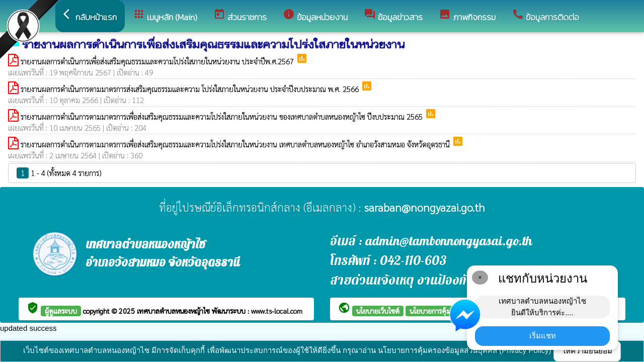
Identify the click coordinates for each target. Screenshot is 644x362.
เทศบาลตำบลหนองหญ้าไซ (174, 311)
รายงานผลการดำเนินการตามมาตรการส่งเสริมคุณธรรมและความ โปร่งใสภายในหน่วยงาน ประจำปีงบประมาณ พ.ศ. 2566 (191, 89)
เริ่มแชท (543, 336)
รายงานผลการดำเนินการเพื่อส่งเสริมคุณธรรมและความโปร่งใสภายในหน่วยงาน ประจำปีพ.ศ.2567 (158, 61)
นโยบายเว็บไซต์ (378, 311)
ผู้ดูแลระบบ (61, 311)
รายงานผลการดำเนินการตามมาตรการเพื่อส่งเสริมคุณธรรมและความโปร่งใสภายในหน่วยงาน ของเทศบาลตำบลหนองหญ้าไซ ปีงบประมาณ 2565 (223, 116)
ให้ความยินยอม (587, 351)
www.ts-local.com (277, 311)
